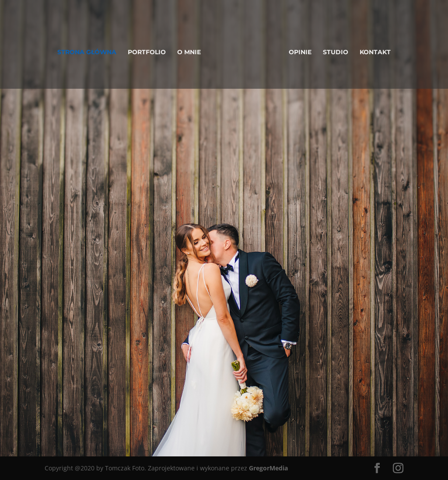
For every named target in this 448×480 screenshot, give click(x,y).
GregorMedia (268, 468)
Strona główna (87, 52)
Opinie (300, 52)
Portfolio (147, 52)
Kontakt (375, 52)
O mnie (189, 52)
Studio (336, 52)
